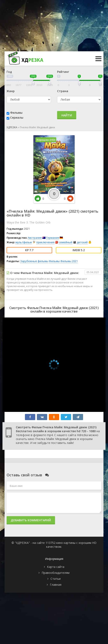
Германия (53, 238)
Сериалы (17, 117)
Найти (67, 115)
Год (9, 72)
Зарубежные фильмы (34, 261)
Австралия (35, 238)
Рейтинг (63, 72)
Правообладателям (56, 573)
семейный (66, 242)
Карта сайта (56, 567)
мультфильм (24, 242)
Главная (56, 585)
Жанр (11, 91)
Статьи (56, 579)
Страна (63, 91)
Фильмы (16, 113)
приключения (45, 242)
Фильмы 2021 (69, 261)
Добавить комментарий (31, 520)
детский (82, 242)
